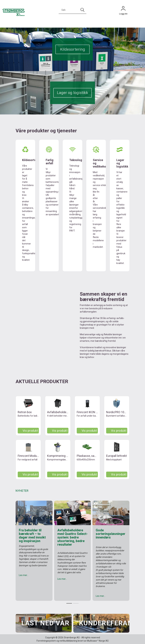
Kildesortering (73, 49)
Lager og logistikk (72, 93)
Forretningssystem (46, 641)
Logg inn (123, 9)
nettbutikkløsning (68, 641)
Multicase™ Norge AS (98, 641)
